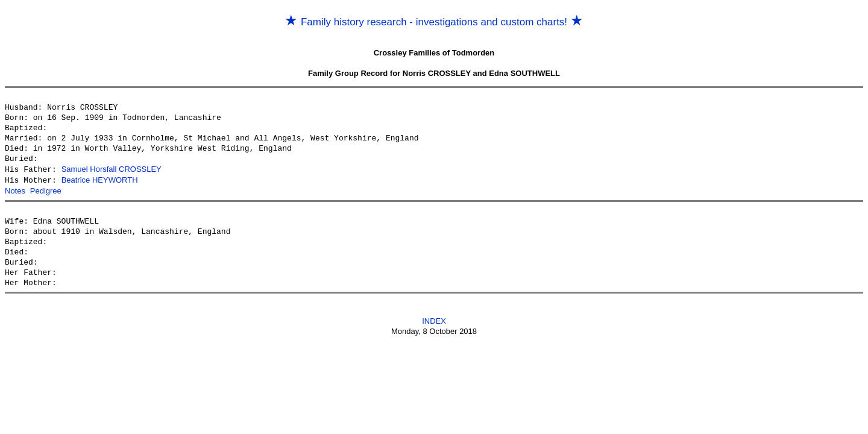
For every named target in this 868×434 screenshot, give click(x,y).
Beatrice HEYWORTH (100, 179)
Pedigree (46, 190)
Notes (15, 190)
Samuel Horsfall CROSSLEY (112, 169)
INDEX (434, 319)
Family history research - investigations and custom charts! (434, 22)
